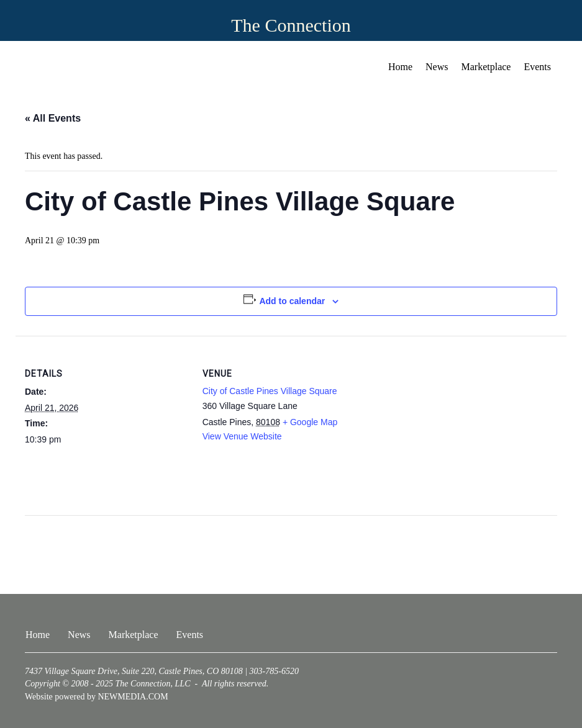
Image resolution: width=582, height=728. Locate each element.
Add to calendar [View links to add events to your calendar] (292, 301)
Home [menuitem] (400, 67)
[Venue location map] (445, 422)
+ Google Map (310, 422)
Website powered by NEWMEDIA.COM (97, 697)
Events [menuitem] (537, 67)
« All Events (53, 118)
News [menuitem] (437, 67)
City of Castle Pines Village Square (270, 391)
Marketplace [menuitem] (486, 67)
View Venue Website (242, 436)
